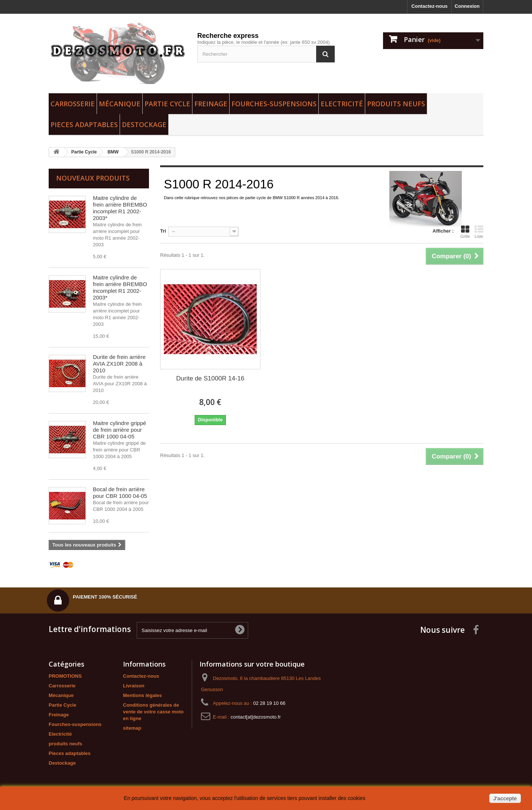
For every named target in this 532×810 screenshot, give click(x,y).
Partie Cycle (167, 104)
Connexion (467, 6)
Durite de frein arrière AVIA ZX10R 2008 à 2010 (119, 364)
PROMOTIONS (65, 676)
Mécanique (120, 104)
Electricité (342, 104)
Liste (479, 232)
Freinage (211, 104)
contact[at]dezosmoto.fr (256, 717)
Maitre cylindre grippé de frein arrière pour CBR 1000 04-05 (119, 430)
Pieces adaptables (84, 124)
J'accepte (505, 798)
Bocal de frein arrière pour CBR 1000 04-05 (120, 493)
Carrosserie (73, 104)
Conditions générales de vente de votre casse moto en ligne (153, 712)
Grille (465, 232)
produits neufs (396, 104)
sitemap (132, 728)
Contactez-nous (429, 6)
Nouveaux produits (93, 178)
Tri (163, 231)
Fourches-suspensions (274, 104)
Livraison (134, 686)
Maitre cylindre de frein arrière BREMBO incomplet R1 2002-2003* (120, 208)
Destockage (144, 124)
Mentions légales (142, 695)
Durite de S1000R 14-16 (210, 378)
